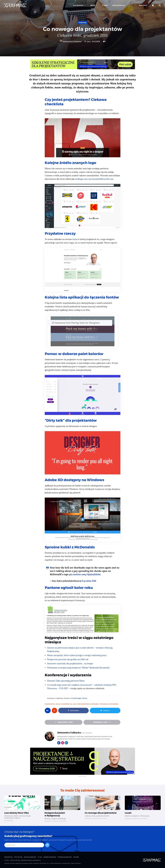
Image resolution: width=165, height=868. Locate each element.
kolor (58, 703)
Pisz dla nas (18, 856)
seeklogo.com (81, 179)
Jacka (75, 239)
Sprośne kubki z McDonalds (70, 547)
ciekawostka (50, 703)
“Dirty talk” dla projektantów (71, 420)
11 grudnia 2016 (89, 580)
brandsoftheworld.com (103, 179)
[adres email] (24, 844)
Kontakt (143, 5)
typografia (104, 703)
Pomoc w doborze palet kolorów (74, 353)
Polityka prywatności (65, 856)
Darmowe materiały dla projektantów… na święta (70, 663)
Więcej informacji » (76, 863)
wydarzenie (114, 703)
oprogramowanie (84, 703)
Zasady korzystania (50, 856)
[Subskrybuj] (47, 844)
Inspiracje (83, 22)
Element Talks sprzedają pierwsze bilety (66, 680)
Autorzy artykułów (30, 856)
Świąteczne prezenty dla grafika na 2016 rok (68, 659)
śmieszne (95, 703)
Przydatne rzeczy (61, 233)
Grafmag (17, 860)
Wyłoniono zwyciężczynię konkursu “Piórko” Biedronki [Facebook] (79, 667)
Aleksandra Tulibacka (70, 42)
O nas (105, 5)
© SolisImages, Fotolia (79, 698)
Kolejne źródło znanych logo (71, 163)
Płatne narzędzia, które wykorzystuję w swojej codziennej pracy (77, 655)
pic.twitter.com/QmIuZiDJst (85, 574)
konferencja (67, 703)
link (74, 703)
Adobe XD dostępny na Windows (75, 479)
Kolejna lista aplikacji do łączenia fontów (82, 297)
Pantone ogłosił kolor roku (69, 587)
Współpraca (119, 5)
